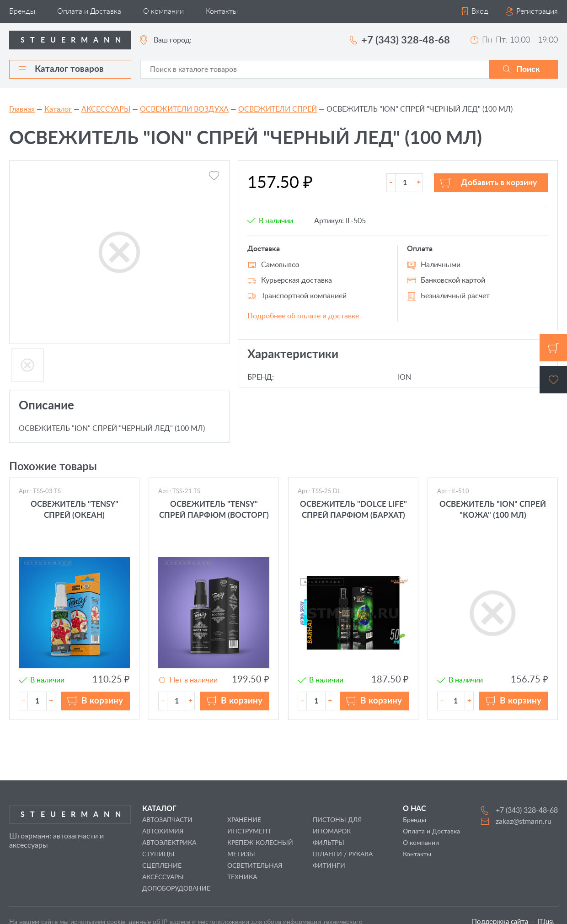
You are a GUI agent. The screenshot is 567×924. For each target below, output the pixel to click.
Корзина (553, 348)
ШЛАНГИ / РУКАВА (343, 854)
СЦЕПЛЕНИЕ (162, 866)
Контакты (222, 11)
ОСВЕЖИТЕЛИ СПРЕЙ (278, 109)
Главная (22, 109)
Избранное (553, 380)
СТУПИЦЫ (158, 854)
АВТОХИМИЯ (163, 832)
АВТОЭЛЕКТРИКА (169, 843)
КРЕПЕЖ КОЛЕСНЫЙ (260, 843)
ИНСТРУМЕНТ (249, 832)
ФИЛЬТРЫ (329, 843)
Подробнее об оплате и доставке (303, 316)
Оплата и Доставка (89, 11)
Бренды (22, 11)
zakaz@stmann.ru (524, 822)
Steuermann (73, 40)
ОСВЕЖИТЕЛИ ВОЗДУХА (184, 109)
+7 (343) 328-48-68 (406, 40)
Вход (480, 11)
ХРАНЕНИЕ (244, 820)
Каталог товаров (61, 69)
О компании (163, 11)
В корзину (102, 701)
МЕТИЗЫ (241, 854)
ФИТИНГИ (329, 866)
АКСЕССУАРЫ (106, 109)
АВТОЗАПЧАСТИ (167, 820)
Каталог (58, 109)
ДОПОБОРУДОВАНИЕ (176, 889)
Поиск (528, 70)
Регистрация (537, 11)
